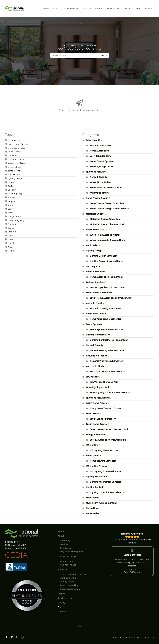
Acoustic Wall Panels (18, 163)
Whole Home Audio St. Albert (104, 235)
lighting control (15, 171)
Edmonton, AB (93, 140)
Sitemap (137, 637)
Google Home (15, 216)
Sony (10, 209)
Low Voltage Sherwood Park (104, 382)
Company (65, 541)
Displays (12, 232)
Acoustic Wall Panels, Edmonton (106, 361)
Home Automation (99, 151)
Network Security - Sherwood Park (107, 351)
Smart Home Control (97, 424)
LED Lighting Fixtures (96, 466)
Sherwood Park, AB (95, 172)
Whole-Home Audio (100, 182)
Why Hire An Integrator (71, 552)
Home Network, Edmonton (103, 461)
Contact (148, 8)
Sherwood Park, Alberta (98, 398)
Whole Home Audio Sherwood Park (107, 240)
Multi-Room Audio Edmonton (101, 503)
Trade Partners (113, 8)
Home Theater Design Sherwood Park (109, 209)
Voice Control (14, 152)
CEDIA (11, 239)
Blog (138, 8)
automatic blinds (16, 159)
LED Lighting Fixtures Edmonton (106, 471)
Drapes (11, 201)
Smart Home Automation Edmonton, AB (111, 298)
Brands (99, 8)
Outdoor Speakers (95, 282)
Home (46, 8)
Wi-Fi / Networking (69, 585)
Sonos (11, 228)
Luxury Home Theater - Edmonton (107, 408)
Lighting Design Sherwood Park (106, 261)
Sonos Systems (94, 324)
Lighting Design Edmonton (104, 256)
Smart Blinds (93, 414)
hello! (10, 213)
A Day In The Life (68, 565)
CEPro (11, 236)
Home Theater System (101, 161)
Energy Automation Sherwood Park (108, 440)
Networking (92, 508)
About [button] (55, 8)
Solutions (63, 570)
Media (11, 251)
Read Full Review (132, 572)
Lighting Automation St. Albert (105, 482)
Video (11, 205)
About (61, 536)
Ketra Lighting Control (97, 387)
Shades (12, 197)
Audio (11, 186)
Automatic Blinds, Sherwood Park (107, 372)
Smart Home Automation (99, 293)
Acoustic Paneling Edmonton (105, 308)
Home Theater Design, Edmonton (107, 203)
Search (104, 55)
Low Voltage (92, 377)
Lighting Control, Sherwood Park (106, 492)
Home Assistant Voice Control (105, 188)
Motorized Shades (17, 148)
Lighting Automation (97, 477)
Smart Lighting (15, 194)
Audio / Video (67, 582)
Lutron (11, 182)
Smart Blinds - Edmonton (103, 419)
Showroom (65, 548)
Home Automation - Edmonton (106, 277)
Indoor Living (66, 561)
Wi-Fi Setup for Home (101, 156)
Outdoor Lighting (16, 220)
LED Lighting (92, 445)
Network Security (99, 177)
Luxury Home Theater (18, 144)
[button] (79, 626)
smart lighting (14, 167)
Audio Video (92, 245)
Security (12, 190)
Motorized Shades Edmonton (105, 219)
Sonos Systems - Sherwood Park (106, 329)
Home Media (92, 513)
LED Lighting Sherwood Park (104, 450)
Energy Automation (96, 435)
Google (11, 243)
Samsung (12, 224)
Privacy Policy (148, 637)
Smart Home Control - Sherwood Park (109, 429)
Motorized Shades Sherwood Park (107, 224)
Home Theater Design (97, 198)
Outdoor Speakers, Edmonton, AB (107, 287)
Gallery (128, 8)
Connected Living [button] (70, 8)
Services (64, 544)
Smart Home (14, 140)
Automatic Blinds (99, 193)
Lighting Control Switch (98, 335)
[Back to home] (15, 9)
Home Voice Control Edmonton (106, 319)
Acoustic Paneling (95, 303)
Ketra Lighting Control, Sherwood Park (109, 393)
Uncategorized (94, 266)
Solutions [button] (87, 8)
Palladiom (13, 156)
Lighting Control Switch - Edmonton (108, 340)
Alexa (10, 247)
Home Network (93, 456)
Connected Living (67, 556)
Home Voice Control (96, 314)
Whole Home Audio (96, 230)
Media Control (15, 175)
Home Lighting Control (102, 167)
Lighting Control (15, 178)
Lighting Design (94, 251)
